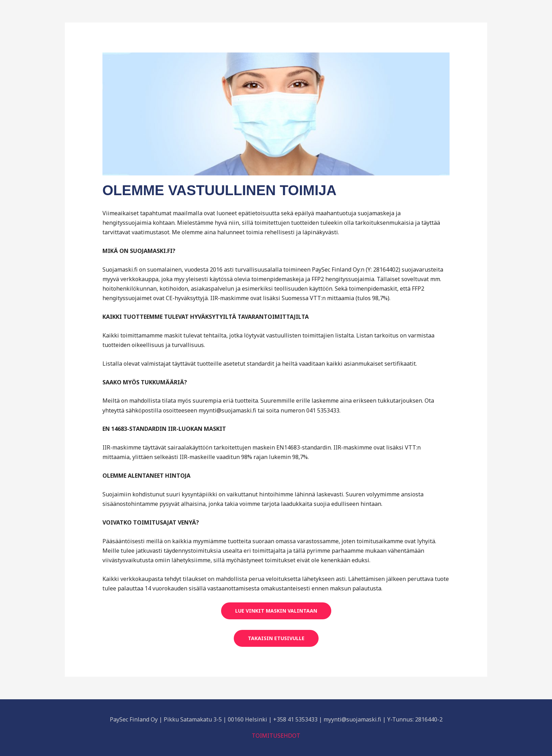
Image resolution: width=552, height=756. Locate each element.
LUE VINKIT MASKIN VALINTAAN (276, 611)
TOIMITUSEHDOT (276, 736)
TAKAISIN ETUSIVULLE (276, 638)
